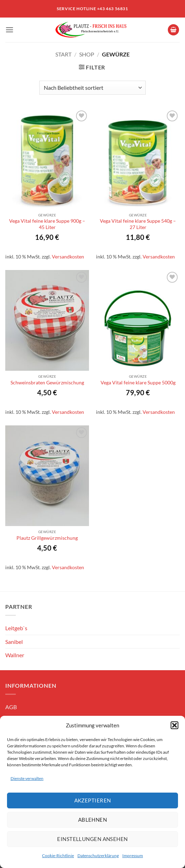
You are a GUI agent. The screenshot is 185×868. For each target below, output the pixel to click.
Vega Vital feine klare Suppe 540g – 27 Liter (138, 224)
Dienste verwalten (27, 778)
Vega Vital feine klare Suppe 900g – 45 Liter (47, 224)
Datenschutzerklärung (98, 856)
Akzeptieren (93, 800)
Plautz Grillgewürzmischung (47, 538)
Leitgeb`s (16, 628)
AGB (11, 707)
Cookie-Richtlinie (58, 856)
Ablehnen (93, 820)
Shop (87, 54)
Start (63, 54)
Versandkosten (68, 257)
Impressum (133, 856)
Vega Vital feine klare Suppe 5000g (138, 383)
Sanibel (14, 642)
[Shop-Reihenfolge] (92, 88)
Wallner (15, 655)
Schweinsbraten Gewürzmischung (47, 383)
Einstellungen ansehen (92, 839)
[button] (174, 725)
